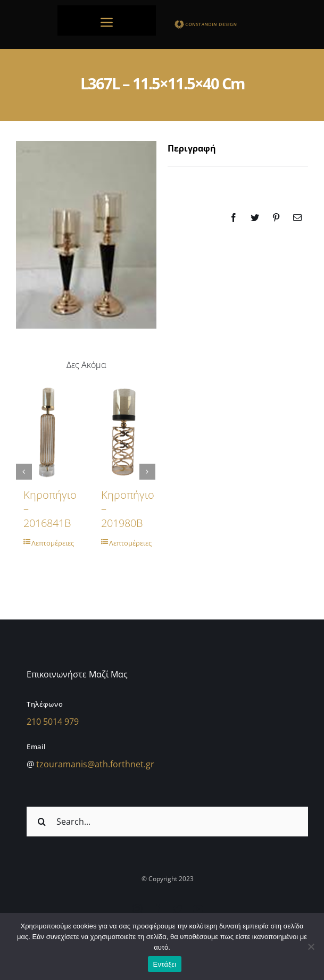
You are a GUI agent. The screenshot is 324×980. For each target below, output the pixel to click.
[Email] (297, 217)
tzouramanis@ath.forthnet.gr (95, 764)
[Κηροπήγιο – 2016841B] (47, 431)
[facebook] (157, 909)
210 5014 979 (53, 722)
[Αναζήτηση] (41, 822)
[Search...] (167, 822)
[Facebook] (234, 217)
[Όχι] (311, 947)
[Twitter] (255, 217)
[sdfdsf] (218, 23)
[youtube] (198, 909)
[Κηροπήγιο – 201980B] (124, 431)
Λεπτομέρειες (51, 543)
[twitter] (178, 909)
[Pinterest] (276, 217)
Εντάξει (165, 964)
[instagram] (137, 909)
